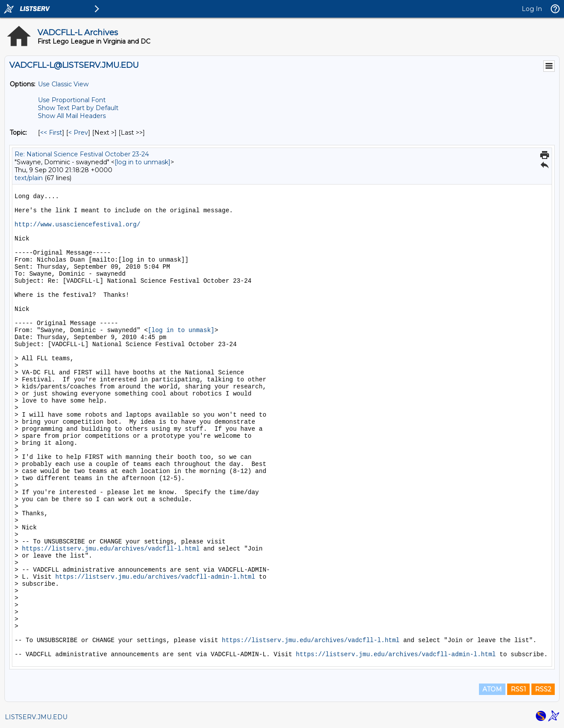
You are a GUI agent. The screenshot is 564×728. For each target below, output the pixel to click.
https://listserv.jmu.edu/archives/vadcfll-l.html (111, 549)
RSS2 (543, 689)
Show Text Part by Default (78, 108)
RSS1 (518, 689)
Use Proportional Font (72, 100)
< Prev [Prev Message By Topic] (78, 133)
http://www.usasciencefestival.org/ (78, 225)
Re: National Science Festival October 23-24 (82, 154)
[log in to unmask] (143, 162)
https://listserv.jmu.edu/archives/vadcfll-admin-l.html (155, 577)
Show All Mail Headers (72, 116)
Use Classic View (63, 84)
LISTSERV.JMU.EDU (36, 717)
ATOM (492, 689)
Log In (532, 9)
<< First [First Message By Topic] (51, 133)
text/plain (29, 178)
